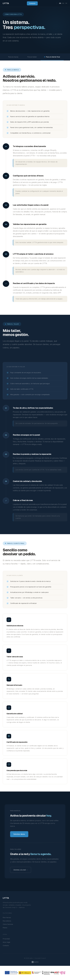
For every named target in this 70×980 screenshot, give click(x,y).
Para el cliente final (52, 57)
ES (60, 3)
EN (63, 3)
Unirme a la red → (21, 870)
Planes (5, 928)
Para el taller (31, 57)
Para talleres (7, 921)
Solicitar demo (19, 834)
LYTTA (6, 3)
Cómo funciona (8, 924)
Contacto (32, 3)
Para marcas (7, 917)
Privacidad (6, 939)
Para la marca (12, 57)
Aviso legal (6, 942)
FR (66, 3)
